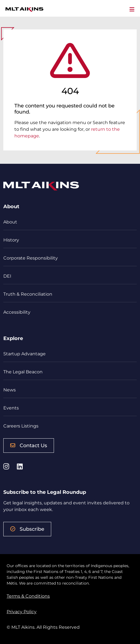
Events (11, 408)
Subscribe (27, 529)
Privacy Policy (22, 612)
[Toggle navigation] (132, 9)
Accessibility (17, 312)
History (11, 240)
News (10, 390)
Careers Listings (21, 426)
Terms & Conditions (28, 596)
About (10, 222)
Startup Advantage (24, 354)
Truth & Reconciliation (28, 294)
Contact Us (29, 446)
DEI (7, 276)
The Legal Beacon (23, 372)
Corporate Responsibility (31, 258)
